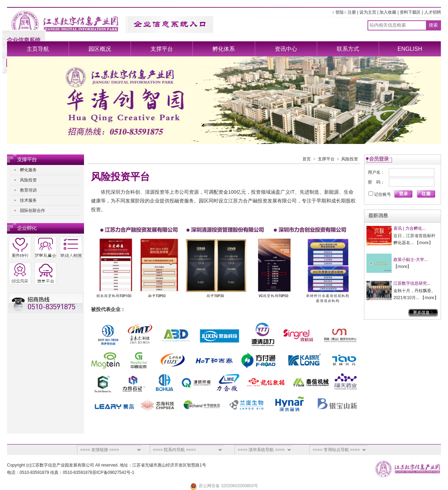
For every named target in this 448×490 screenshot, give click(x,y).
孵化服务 (28, 170)
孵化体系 (224, 49)
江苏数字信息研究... (412, 283)
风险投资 (28, 180)
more (424, 243)
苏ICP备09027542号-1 (113, 472)
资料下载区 (410, 12)
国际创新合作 (33, 211)
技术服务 (28, 200)
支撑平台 (162, 49)
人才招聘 (433, 12)
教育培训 (28, 190)
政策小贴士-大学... (411, 260)
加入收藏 (388, 12)
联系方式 (348, 49)
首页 (307, 159)
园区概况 (100, 49)
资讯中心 (286, 49)
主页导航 (38, 49)
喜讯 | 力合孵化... (409, 228)
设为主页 (368, 12)
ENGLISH (410, 49)
